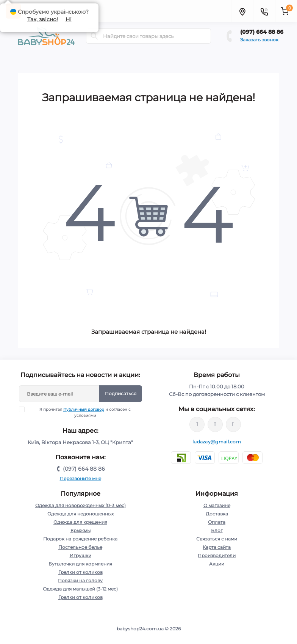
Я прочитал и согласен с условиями (80, 412)
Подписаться (121, 393)
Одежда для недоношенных (81, 514)
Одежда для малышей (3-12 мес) (80, 589)
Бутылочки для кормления (80, 564)
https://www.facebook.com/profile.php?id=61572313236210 (197, 424)
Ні (69, 19)
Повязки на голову (80, 580)
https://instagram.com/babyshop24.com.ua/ (215, 424)
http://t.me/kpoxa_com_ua (233, 424)
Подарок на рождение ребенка (80, 539)
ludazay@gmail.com (217, 442)
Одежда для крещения (80, 522)
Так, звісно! (43, 19)
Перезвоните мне (81, 478)
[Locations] (242, 11)
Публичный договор (84, 409)
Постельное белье (80, 547)
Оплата (217, 522)
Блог (217, 530)
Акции (217, 564)
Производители (217, 555)
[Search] (94, 36)
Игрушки (81, 555)
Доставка (217, 514)
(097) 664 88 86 (262, 32)
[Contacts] (264, 11)
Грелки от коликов (81, 572)
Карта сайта (217, 547)
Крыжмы (81, 530)
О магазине (217, 505)
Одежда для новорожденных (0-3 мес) (81, 505)
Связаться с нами (217, 539)
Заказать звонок (259, 40)
